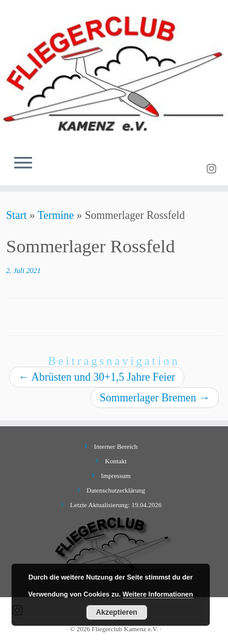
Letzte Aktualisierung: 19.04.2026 (116, 505)
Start (16, 215)
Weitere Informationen (158, 594)
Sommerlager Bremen (155, 398)
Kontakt (116, 461)
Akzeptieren (117, 612)
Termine (56, 215)
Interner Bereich (116, 446)
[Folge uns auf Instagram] (213, 169)
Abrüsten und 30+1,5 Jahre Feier (97, 377)
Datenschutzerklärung (116, 490)
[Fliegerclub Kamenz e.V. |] (114, 72)
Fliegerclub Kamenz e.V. (125, 629)
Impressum (116, 476)
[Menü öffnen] (23, 164)
